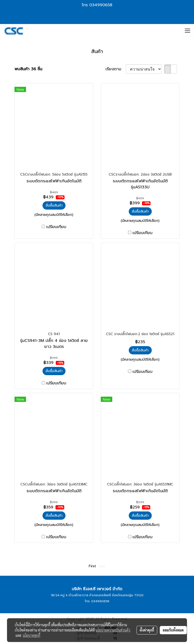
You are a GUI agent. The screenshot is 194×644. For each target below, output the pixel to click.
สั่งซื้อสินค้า (54, 205)
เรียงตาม (116, 69)
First (92, 566)
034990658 (101, 5)
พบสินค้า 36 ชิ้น (28, 69)
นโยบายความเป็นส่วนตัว (113, 630)
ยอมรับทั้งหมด (173, 630)
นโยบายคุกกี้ (31, 635)
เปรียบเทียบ (56, 227)
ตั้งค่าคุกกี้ (147, 630)
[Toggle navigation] (187, 31)
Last (102, 566)
